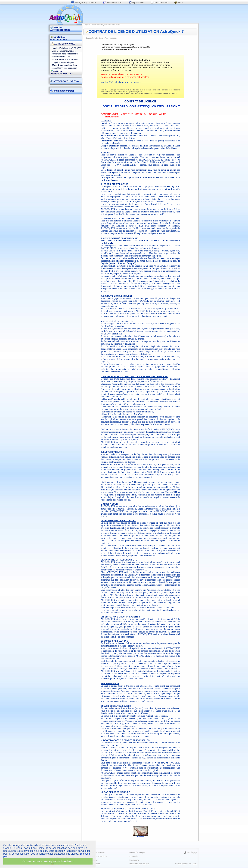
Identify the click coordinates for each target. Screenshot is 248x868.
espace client (137, 3)
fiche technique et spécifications (65, 60)
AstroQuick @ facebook (84, 3)
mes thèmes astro (113, 3)
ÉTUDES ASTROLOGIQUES (60, 29)
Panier (179, 3)
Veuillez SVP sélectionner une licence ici (121, 82)
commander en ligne (137, 852)
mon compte (134, 860)
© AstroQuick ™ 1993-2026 (186, 864)
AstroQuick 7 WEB (63, 44)
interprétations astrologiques (64, 62)
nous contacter (159, 3)
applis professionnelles (62, 72)
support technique (59, 68)
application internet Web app (64, 51)
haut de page (140, 836)
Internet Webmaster (63, 91)
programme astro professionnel (65, 54)
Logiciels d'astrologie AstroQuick (95, 25)
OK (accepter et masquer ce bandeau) (48, 861)
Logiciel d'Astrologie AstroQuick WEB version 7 (140, 106)
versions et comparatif (61, 57)
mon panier (134, 856)
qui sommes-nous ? (98, 852)
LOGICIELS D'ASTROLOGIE (59, 38)
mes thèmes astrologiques (139, 864)
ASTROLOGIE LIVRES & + (65, 81)
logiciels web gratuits (99, 856)
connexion (73, 68)
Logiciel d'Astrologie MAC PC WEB (66, 48)
